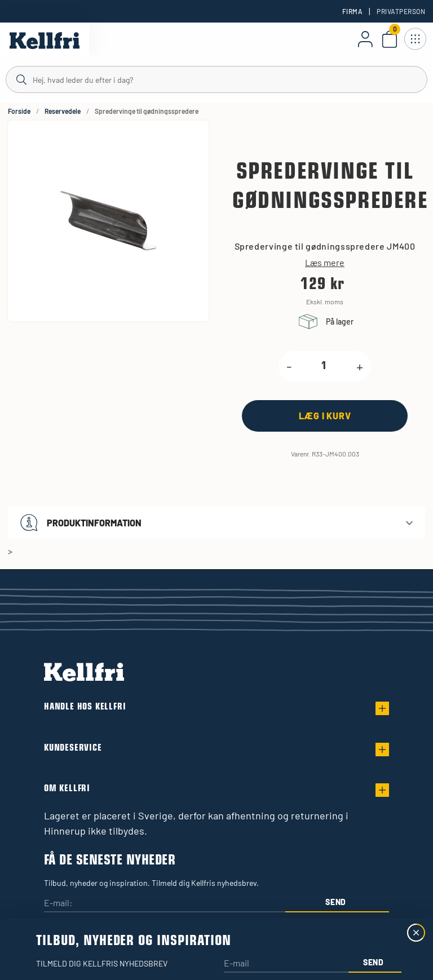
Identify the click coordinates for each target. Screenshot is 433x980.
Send (336, 902)
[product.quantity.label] (324, 366)
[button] (216, 523)
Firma (352, 11)
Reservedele (63, 111)
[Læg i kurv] (325, 416)
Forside (19, 111)
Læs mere (325, 263)
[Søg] (216, 79)
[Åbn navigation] (415, 39)
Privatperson (401, 11)
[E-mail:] (165, 904)
